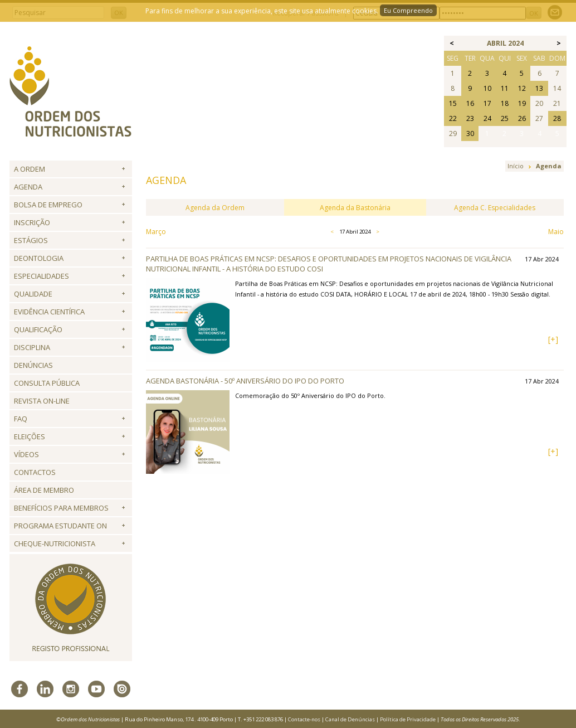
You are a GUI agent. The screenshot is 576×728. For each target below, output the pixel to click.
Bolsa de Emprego (48, 205)
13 (539, 88)
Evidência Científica (49, 312)
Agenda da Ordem (215, 208)
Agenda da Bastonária (355, 208)
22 (453, 118)
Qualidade (33, 294)
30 (470, 134)
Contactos (35, 472)
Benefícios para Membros (61, 508)
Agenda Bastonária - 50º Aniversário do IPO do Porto (245, 381)
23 (470, 118)
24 (487, 118)
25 (505, 118)
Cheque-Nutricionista (55, 543)
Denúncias (33, 365)
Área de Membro (44, 490)
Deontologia (39, 258)
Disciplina (32, 347)
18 (505, 103)
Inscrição (32, 222)
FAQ (21, 419)
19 (522, 103)
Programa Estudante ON (60, 526)
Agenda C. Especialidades (495, 208)
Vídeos (26, 454)
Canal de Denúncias (350, 719)
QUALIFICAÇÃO (38, 329)
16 (470, 103)
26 (522, 118)
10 (487, 88)
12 (522, 88)
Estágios (31, 240)
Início (516, 166)
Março (156, 232)
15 (453, 103)
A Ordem (30, 169)
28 (557, 118)
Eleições (30, 436)
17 (487, 103)
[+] (553, 339)
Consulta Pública (47, 383)
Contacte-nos (304, 719)
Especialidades (42, 276)
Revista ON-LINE (42, 401)
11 (505, 88)
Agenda (28, 187)
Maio (556, 232)
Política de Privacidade (408, 719)
